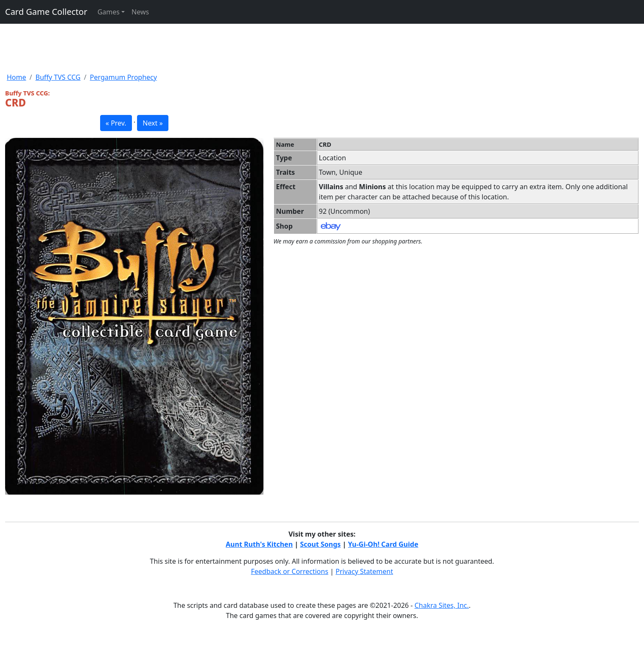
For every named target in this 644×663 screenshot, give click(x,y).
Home (17, 77)
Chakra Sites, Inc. (442, 605)
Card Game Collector (46, 12)
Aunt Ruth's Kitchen (259, 544)
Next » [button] (153, 123)
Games (109, 12)
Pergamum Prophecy (123, 77)
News (140, 12)
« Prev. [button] (116, 123)
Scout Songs (320, 544)
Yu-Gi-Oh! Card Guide (383, 544)
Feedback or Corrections (289, 571)
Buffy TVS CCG (58, 77)
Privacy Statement (364, 571)
